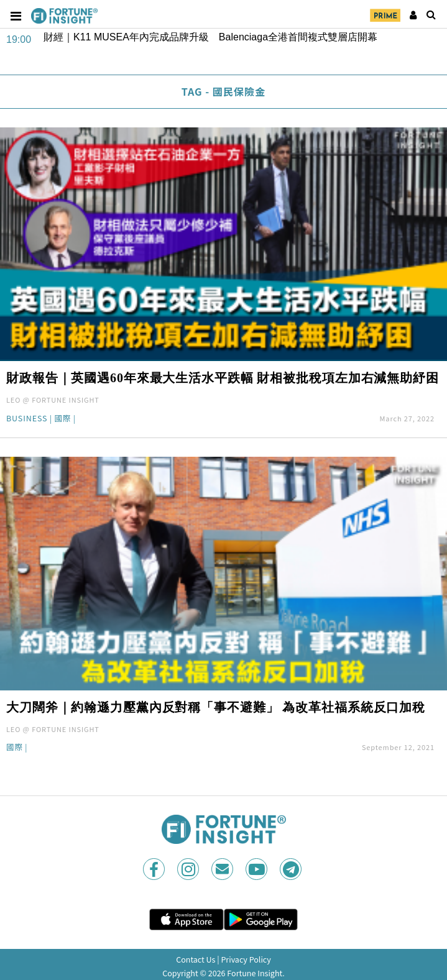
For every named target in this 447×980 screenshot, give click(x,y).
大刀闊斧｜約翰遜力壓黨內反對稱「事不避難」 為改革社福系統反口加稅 (216, 707)
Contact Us (196, 959)
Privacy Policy (246, 959)
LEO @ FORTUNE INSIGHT (53, 400)
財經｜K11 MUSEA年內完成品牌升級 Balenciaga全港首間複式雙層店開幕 (210, 37)
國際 (62, 419)
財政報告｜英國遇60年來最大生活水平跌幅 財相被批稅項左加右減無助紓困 (223, 378)
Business (27, 419)
